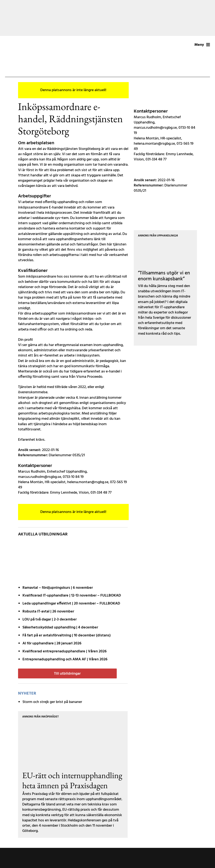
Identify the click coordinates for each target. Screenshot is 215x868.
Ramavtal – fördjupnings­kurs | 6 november (58, 588)
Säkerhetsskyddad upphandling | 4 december (60, 627)
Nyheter (27, 694)
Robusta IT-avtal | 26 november (48, 612)
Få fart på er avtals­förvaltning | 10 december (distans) (67, 635)
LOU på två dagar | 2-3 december (50, 620)
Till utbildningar (67, 674)
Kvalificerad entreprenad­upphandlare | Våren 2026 (65, 651)
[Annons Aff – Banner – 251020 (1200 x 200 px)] (107, 18)
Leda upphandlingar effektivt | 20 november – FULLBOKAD (71, 604)
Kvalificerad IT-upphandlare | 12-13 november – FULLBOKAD (72, 596)
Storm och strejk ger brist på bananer (52, 702)
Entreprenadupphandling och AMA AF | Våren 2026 (65, 659)
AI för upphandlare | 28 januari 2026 (52, 643)
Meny (202, 45)
